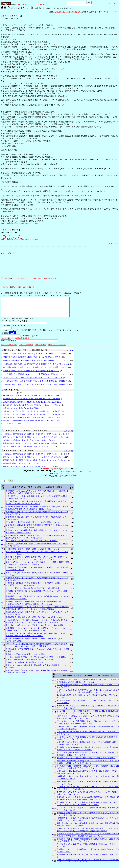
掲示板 (24, 4)
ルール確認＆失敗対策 (21, 342)
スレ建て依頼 (41, 349)
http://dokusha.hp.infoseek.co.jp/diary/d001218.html (19, 239)
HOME (18, 4)
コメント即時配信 (26, 349)
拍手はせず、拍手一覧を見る (44, 278)
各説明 (67, 295)
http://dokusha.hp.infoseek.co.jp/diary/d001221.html (19, 223)
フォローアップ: (7, 253)
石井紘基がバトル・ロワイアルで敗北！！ (68, 12)
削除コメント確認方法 (57, 349)
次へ (111, 3)
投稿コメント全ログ (9, 349)
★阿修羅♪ (41, 4)
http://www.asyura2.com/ (59, 473)
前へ (116, 3)
